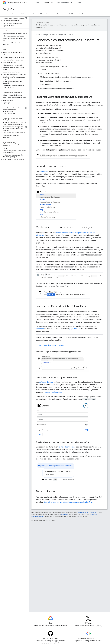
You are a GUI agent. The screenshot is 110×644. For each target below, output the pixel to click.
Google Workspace (49, 35)
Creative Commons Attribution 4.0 (88, 512)
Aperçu (5, 14)
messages (40, 329)
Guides (71, 35)
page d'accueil (75, 329)
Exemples (50, 14)
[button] (14, 21)
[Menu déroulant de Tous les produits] (72, 3)
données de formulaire (53, 392)
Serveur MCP (37, 14)
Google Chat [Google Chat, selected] (48, 3)
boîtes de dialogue (46, 382)
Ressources (81, 3)
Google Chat (9, 9)
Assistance (61, 14)
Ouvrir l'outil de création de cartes (51, 345)
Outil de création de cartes (79, 14)
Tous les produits (63, 3)
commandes (44, 172)
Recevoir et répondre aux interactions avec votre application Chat (68, 502)
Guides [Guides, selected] (15, 14)
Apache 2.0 (65, 514)
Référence (25, 14)
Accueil (37, 3)
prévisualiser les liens (67, 447)
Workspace (17, 3)
